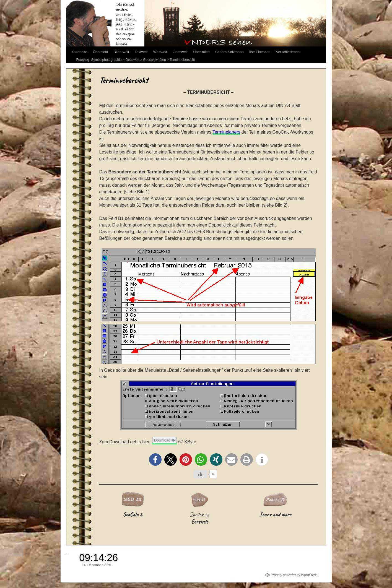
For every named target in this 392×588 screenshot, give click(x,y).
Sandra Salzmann (229, 52)
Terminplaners (226, 132)
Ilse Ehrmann (260, 52)
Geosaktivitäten (155, 60)
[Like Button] (200, 474)
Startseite (80, 52)
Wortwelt (160, 52)
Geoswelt (180, 52)
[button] (155, 460)
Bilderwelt (121, 52)
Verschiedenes (288, 52)
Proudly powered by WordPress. (295, 575)
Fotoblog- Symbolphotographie (99, 60)
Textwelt (141, 52)
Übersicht (100, 52)
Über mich (201, 52)
